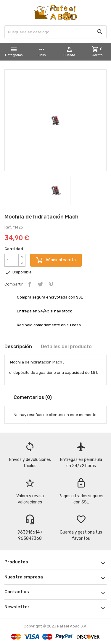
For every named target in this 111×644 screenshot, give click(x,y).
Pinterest (51, 284)
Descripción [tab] (18, 347)
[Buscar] (55, 32)
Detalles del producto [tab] (66, 347)
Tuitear (40, 284)
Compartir (30, 284)
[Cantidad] (12, 260)
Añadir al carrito (56, 260)
